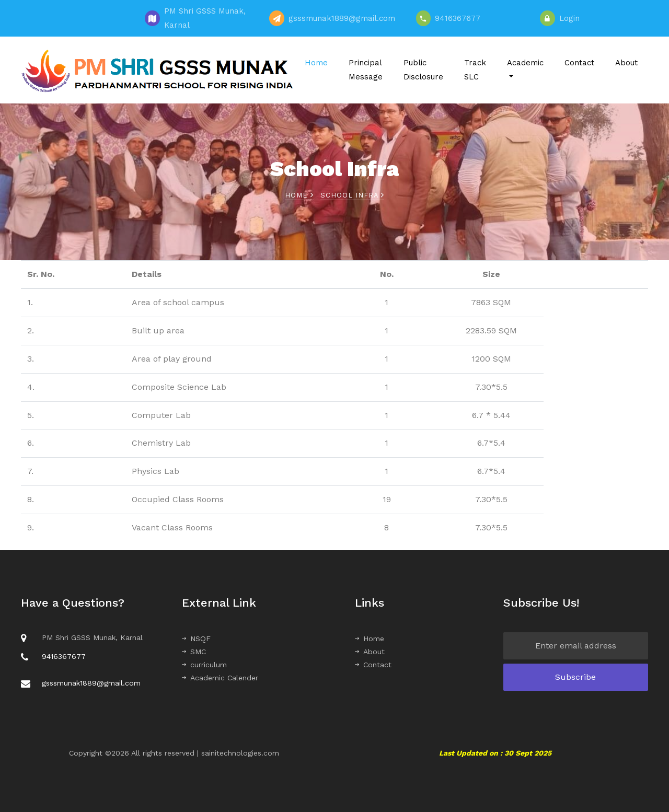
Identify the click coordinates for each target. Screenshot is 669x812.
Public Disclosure (423, 70)
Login (569, 18)
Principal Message (366, 70)
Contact (579, 63)
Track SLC (475, 70)
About (626, 63)
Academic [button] (525, 63)
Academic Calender (220, 678)
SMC (194, 652)
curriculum (204, 665)
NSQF (196, 639)
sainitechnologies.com (240, 753)
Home (316, 63)
